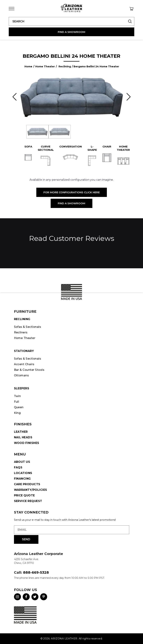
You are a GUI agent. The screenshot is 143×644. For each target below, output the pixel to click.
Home (28, 66)
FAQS (18, 467)
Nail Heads (23, 437)
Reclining (65, 66)
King (17, 413)
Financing (22, 479)
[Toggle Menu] (12, 9)
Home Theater (45, 66)
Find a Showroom (71, 203)
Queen (19, 407)
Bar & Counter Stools (30, 370)
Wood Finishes (27, 443)
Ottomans (22, 375)
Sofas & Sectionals (28, 327)
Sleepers (22, 388)
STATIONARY (24, 351)
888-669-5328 (36, 572)
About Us (22, 462)
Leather (21, 432)
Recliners (21, 332)
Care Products (27, 484)
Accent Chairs (24, 364)
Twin (17, 396)
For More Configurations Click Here (72, 192)
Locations (23, 473)
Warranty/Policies (31, 490)
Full (17, 402)
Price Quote (25, 495)
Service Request (28, 501)
